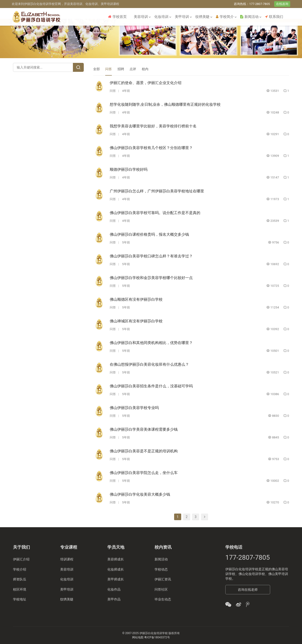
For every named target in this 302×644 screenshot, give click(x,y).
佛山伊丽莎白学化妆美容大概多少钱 (140, 494)
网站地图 (138, 637)
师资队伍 (20, 579)
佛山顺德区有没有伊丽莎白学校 (136, 299)
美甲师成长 (116, 579)
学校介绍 (20, 569)
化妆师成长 (116, 569)
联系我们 (274, 17)
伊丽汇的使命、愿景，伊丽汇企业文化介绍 (146, 83)
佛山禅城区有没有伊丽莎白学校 (136, 321)
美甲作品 (114, 599)
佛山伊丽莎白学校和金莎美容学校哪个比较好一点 (151, 278)
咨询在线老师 (248, 590)
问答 (109, 69)
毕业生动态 (163, 599)
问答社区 (161, 589)
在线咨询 (282, 4)
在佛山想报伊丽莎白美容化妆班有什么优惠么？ (149, 364)
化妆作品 (114, 589)
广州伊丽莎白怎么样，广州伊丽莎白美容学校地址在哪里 (157, 191)
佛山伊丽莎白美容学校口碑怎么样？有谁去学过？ (151, 256)
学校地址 (20, 599)
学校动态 (161, 569)
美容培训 (141, 17)
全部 (96, 69)
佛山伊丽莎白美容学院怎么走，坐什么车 (144, 473)
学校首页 (117, 17)
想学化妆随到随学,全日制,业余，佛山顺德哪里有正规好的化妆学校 (165, 104)
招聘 (121, 69)
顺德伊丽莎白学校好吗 (129, 169)
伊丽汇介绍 (21, 559)
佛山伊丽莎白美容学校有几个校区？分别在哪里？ (151, 148)
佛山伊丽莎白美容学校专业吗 (134, 408)
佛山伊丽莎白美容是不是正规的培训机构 (144, 451)
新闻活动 (249, 17)
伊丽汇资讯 (163, 579)
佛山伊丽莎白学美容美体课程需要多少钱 (144, 429)
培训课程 (67, 559)
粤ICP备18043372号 (157, 637)
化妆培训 (161, 17)
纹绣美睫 (202, 17)
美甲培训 (182, 17)
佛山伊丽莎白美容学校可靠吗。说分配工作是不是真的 (155, 213)
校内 (145, 69)
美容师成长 (116, 559)
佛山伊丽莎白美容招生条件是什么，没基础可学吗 (151, 386)
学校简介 (225, 17)
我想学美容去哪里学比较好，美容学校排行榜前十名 (153, 126)
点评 (133, 69)
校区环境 (20, 589)
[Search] (78, 67)
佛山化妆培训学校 (252, 574)
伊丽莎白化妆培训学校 (242, 569)
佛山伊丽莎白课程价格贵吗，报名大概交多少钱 (149, 234)
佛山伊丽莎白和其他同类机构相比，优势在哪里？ (151, 343)
